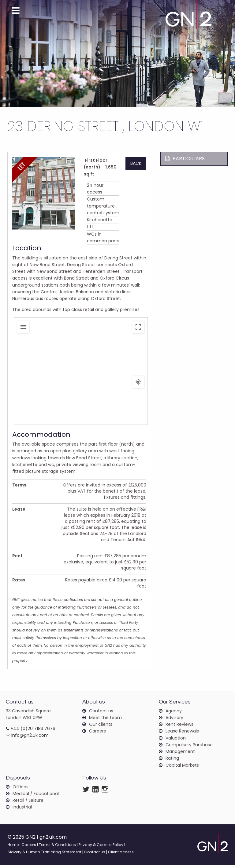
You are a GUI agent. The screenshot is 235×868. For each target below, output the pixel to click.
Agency (174, 713)
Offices (21, 789)
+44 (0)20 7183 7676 (31, 731)
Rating (172, 761)
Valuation (176, 741)
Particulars (185, 159)
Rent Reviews (179, 727)
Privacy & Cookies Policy (101, 848)
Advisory (174, 720)
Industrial (22, 810)
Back (136, 163)
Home (13, 848)
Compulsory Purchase (189, 747)
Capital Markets (182, 768)
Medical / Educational (36, 796)
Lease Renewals (182, 734)
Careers (97, 734)
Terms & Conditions (57, 848)
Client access (121, 855)
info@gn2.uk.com (27, 738)
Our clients (101, 727)
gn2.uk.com (53, 840)
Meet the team (105, 720)
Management (180, 754)
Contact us (101, 713)
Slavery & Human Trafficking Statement (45, 855)
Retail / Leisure (28, 803)
